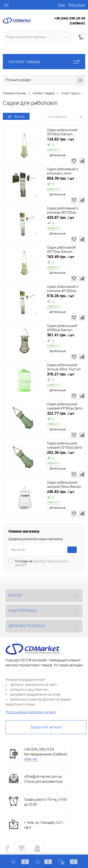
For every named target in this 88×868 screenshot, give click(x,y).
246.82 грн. (61, 492)
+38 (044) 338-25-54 (70, 18)
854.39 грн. (61, 178)
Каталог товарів (44, 62)
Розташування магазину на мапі (31, 712)
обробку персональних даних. (42, 563)
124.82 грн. (61, 139)
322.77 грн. (61, 413)
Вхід (62, 5)
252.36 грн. (61, 453)
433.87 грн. (61, 218)
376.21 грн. (61, 374)
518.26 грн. (61, 296)
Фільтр (16, 117)
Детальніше (57, 155)
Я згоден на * (42, 563)
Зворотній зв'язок (46, 727)
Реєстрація (77, 5)
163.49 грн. (61, 257)
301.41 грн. (61, 335)
